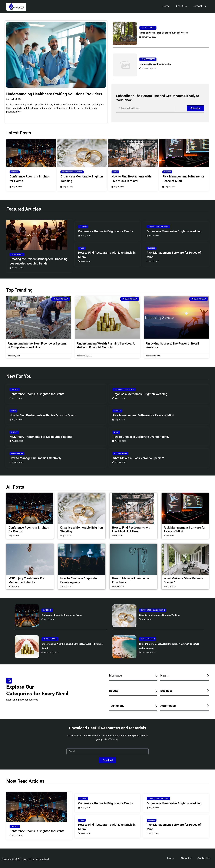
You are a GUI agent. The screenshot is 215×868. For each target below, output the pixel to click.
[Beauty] (156, 691)
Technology (118, 706)
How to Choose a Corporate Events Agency (141, 437)
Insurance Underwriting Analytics (159, 64)
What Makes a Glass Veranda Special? (138, 458)
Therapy (14, 432)
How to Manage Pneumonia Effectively (35, 458)
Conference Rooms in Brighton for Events (30, 179)
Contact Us (199, 6)
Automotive (170, 706)
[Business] (207, 691)
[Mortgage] (156, 676)
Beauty (115, 691)
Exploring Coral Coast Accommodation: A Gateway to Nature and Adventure (169, 646)
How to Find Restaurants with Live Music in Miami (131, 179)
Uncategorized (148, 28)
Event (116, 432)
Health (166, 675)
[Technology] (156, 706)
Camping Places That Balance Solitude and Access (170, 33)
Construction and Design (72, 172)
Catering (15, 172)
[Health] (207, 676)
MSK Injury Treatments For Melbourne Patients (41, 437)
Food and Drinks (120, 454)
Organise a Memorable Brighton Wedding (82, 179)
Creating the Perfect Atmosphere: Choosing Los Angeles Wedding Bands (39, 261)
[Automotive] (207, 706)
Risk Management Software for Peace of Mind (183, 179)
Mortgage (117, 675)
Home (166, 6)
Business (167, 172)
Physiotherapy (17, 454)
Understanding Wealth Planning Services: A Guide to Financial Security (72, 646)
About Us (181, 6)
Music (115, 172)
